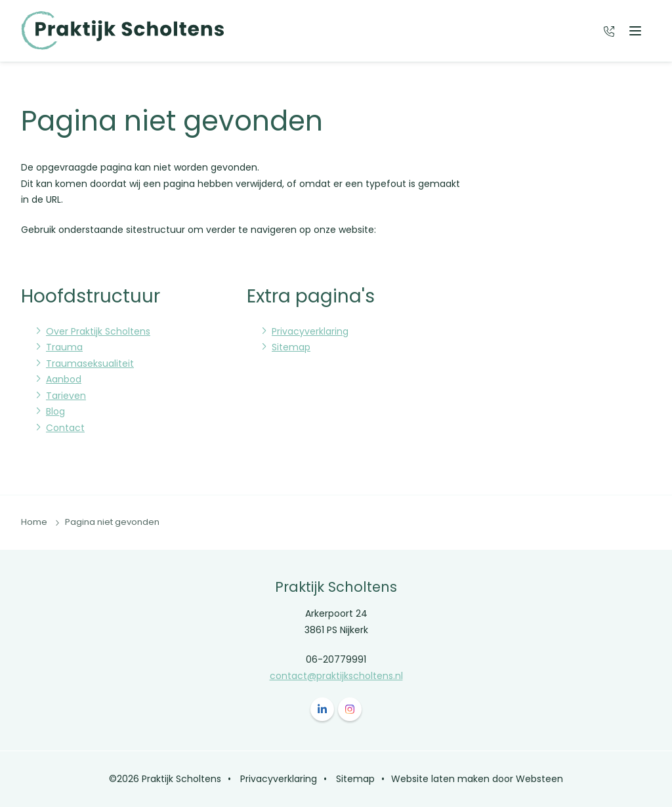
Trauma (64, 347)
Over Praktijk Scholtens (98, 331)
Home (34, 522)
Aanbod (64, 379)
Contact (65, 428)
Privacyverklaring (310, 331)
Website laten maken (440, 779)
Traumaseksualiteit (90, 363)
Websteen (539, 779)
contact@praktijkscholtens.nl (336, 676)
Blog (55, 411)
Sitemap (291, 347)
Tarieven (66, 396)
